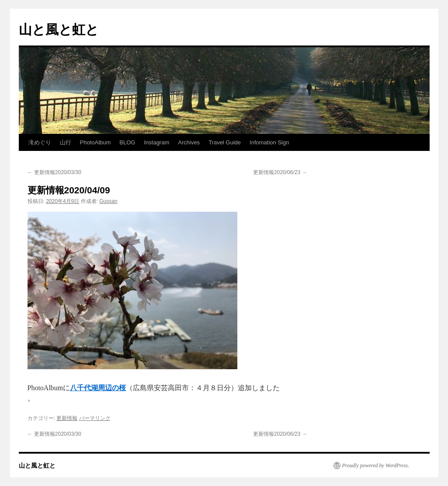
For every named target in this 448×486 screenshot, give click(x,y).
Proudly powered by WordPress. (376, 465)
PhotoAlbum (96, 142)
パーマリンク (95, 418)
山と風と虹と (59, 30)
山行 (66, 142)
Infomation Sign (269, 142)
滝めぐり (40, 142)
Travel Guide (225, 142)
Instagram (156, 142)
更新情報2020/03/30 (54, 172)
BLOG (127, 142)
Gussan (108, 201)
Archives (189, 142)
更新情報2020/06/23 (280, 172)
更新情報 (67, 418)
